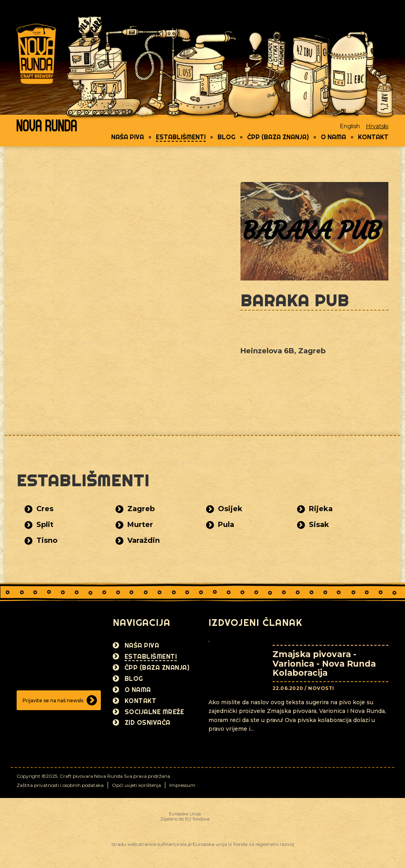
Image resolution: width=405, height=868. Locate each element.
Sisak (319, 525)
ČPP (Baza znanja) (278, 137)
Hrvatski (377, 126)
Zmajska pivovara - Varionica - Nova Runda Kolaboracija (324, 663)
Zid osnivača (148, 722)
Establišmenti (181, 137)
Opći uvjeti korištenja (136, 785)
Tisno (47, 540)
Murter (140, 525)
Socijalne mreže (154, 712)
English (350, 126)
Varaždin (144, 540)
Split (45, 525)
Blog (226, 137)
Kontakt (373, 137)
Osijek (230, 509)
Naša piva (128, 137)
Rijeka (321, 509)
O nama (333, 137)
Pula (226, 525)
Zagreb (141, 509)
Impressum (182, 785)
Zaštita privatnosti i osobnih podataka (60, 785)
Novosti (321, 688)
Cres (45, 509)
